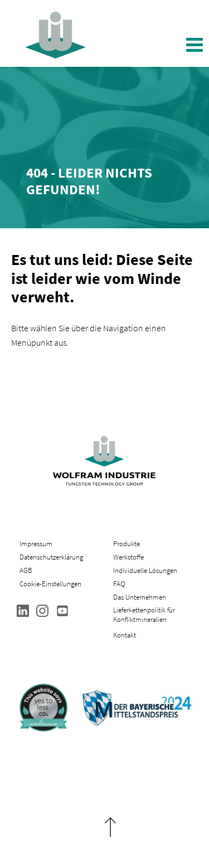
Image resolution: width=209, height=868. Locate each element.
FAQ (119, 584)
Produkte (127, 544)
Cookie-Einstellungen (50, 584)
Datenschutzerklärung (51, 557)
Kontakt (125, 635)
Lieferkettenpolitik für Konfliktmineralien (144, 615)
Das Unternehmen (140, 597)
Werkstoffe (128, 557)
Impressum (36, 544)
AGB (26, 570)
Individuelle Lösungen (145, 570)
